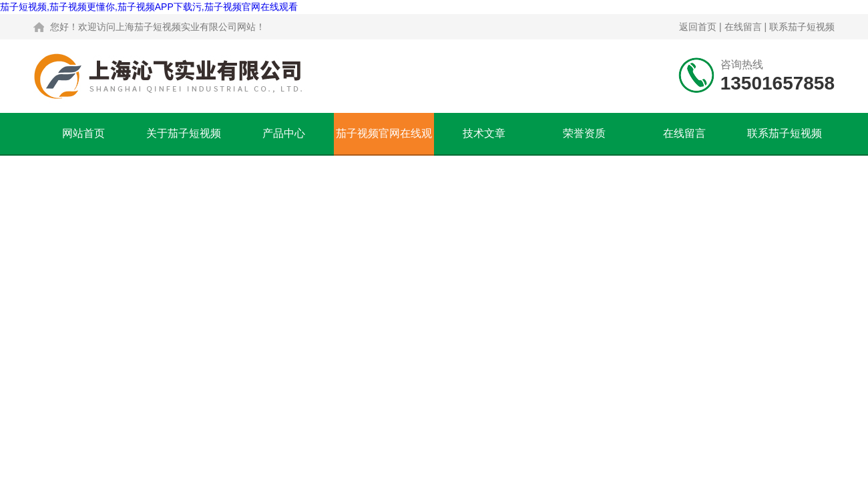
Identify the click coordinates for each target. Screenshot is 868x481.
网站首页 (83, 133)
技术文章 (484, 133)
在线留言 (743, 27)
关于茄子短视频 (184, 133)
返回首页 (698, 27)
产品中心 (284, 133)
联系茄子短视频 (802, 27)
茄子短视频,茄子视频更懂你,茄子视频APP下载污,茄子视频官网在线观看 (149, 7)
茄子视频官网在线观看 (384, 141)
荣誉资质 (584, 133)
